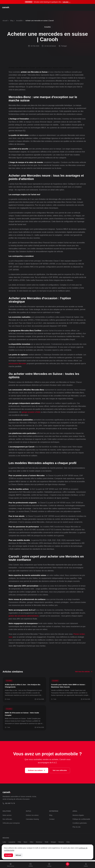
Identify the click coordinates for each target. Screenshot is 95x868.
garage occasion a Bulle (31, 412)
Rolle (47, 842)
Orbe (68, 842)
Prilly (19, 842)
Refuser (18, 855)
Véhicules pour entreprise (11, 823)
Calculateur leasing (32, 819)
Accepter (8, 855)
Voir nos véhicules (60, 770)
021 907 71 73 (9, 803)
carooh (6, 7)
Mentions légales (78, 815)
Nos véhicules (7, 819)
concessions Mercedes (17, 364)
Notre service (7, 815)
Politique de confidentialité (81, 819)
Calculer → (67, 2)
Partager (63, 46)
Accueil (5, 21)
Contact (52, 819)
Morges (53, 842)
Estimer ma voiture (37, 770)
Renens (61, 842)
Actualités (19, 21)
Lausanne (12, 842)
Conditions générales (80, 823)
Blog (12, 21)
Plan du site (76, 827)
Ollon (32, 842)
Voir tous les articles (84, 672)
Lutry (4, 842)
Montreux (39, 842)
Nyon (25, 842)
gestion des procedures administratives (24, 616)
